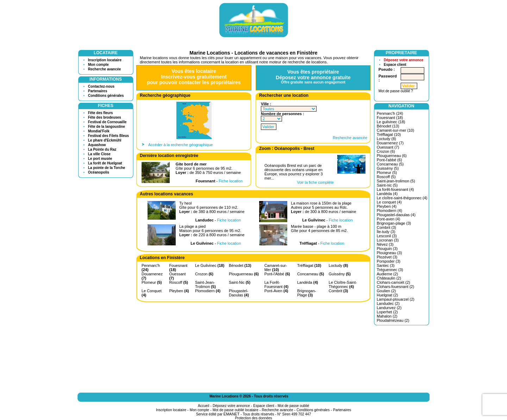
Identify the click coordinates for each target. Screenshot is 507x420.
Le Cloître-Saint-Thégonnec (343, 284)
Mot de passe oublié (294, 406)
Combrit (339, 291)
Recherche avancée (104, 69)
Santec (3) (386, 265)
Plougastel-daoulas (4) (396, 215)
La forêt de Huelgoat (105, 163)
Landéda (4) (387, 194)
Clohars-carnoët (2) (393, 282)
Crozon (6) (386, 151)
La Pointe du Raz (102, 149)
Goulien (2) (386, 291)
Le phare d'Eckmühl (105, 140)
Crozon (204, 274)
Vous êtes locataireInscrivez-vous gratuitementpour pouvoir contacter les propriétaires (194, 77)
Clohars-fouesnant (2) (395, 287)
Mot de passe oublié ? (396, 91)
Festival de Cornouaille (107, 122)
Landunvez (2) (389, 308)
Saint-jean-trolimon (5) (396, 181)
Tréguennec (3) (390, 270)
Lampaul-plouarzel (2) (396, 299)
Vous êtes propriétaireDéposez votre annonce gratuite (313, 77)
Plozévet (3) (387, 257)
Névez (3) (385, 244)
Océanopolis (99, 172)
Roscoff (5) (386, 177)
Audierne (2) (387, 274)
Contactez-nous (101, 86)
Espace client (395, 65)
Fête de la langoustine (107, 127)
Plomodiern (208, 291)
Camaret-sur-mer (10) (395, 130)
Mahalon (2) (387, 316)
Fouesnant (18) (390, 118)
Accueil (204, 406)
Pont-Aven (276, 291)
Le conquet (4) (389, 202)
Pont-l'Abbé (277, 274)
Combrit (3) (386, 227)
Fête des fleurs (101, 113)
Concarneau (311, 274)
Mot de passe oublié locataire (236, 410)
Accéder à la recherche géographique (180, 145)
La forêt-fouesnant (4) (395, 189)
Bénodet (240, 265)
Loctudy (339, 265)
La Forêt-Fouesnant (277, 284)
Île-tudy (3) (386, 232)
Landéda (308, 282)
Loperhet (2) (387, 312)
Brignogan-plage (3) (394, 223)
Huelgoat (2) (387, 295)
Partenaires (98, 91)
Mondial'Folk (99, 131)
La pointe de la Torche (107, 168)
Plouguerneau (244, 274)
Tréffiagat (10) (389, 134)
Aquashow (97, 145)
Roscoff (179, 282)
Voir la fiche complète (315, 182)
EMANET (232, 414)
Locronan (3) (388, 240)
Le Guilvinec (210, 265)
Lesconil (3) (387, 236)
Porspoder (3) (389, 261)
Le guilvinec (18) (391, 122)
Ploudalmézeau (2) (393, 320)
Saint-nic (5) (387, 185)
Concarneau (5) (390, 164)
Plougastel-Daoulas (239, 293)
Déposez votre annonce (403, 60)
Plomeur (152, 282)
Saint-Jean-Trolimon (205, 284)
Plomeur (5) (387, 173)
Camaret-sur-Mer (276, 268)
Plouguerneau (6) (392, 156)
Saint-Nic (240, 282)
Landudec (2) (388, 303)
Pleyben (179, 291)
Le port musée (100, 159)
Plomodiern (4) (389, 211)
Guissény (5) (388, 168)
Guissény (340, 274)
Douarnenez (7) (390, 143)
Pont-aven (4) (389, 219)
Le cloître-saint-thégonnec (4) (402, 198)
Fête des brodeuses (105, 117)
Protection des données (253, 418)
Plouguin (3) (387, 249)
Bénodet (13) (388, 126)
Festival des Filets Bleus (108, 136)
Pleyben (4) (387, 206)
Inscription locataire (105, 60)
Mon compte (98, 65)
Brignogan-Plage (307, 293)
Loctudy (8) (386, 139)
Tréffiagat (309, 265)
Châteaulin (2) (389, 278)
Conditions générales (106, 96)
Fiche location (231, 181)
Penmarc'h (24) (390, 113)
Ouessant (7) (388, 147)
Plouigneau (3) (389, 253)
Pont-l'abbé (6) (389, 160)
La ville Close (99, 154)
